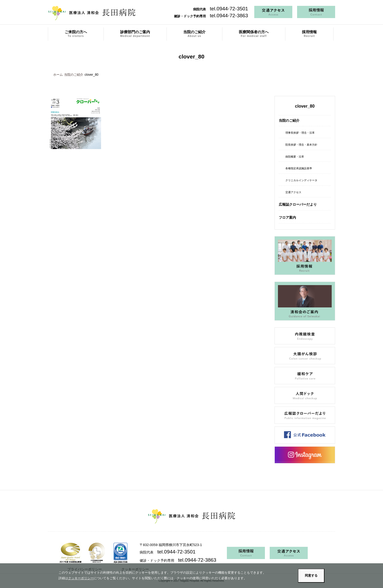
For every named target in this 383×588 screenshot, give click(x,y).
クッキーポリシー (81, 578)
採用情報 (309, 34)
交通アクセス (293, 192)
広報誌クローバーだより (298, 204)
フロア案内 (287, 217)
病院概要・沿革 (295, 157)
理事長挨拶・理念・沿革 (300, 133)
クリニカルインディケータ (301, 180)
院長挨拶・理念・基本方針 (301, 145)
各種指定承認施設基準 (299, 168)
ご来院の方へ (76, 34)
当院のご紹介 (194, 34)
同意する (311, 576)
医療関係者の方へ (254, 34)
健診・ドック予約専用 (211, 16)
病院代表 (221, 9)
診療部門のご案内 (135, 34)
